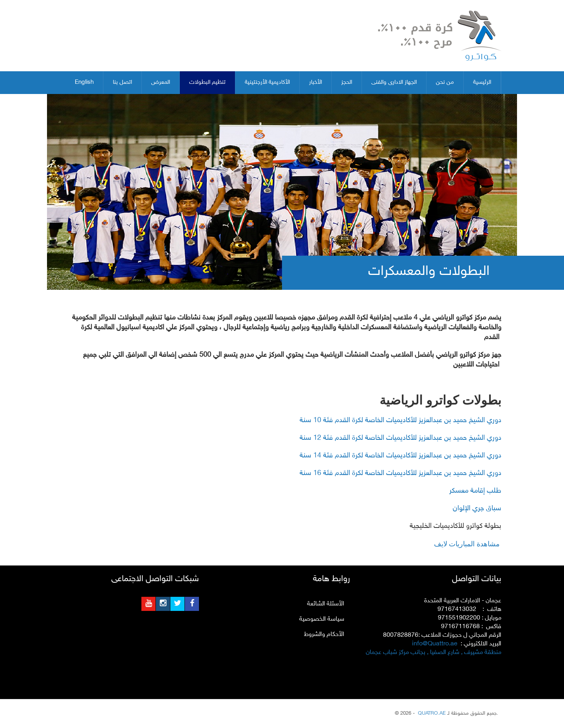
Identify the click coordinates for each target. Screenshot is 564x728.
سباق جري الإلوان (477, 509)
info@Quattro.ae (435, 644)
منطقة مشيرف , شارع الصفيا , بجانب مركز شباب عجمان (434, 653)
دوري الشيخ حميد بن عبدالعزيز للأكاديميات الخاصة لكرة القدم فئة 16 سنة (400, 473)
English (84, 82)
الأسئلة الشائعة (326, 604)
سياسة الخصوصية (322, 619)
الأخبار (315, 82)
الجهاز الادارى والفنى (394, 82)
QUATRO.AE (431, 714)
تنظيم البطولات (207, 82)
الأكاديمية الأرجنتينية (267, 82)
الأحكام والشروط (324, 635)
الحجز (347, 82)
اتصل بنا (122, 82)
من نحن (445, 82)
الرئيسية (482, 82)
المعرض (161, 82)
